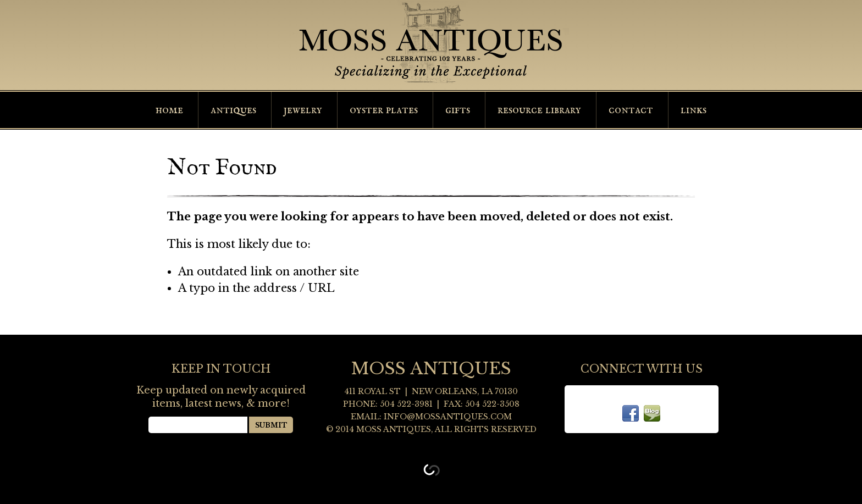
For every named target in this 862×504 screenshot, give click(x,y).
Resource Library (539, 110)
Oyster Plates (384, 110)
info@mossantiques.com (448, 417)
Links (694, 110)
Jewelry (303, 110)
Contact (631, 110)
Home (169, 110)
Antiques (233, 110)
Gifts (458, 110)
